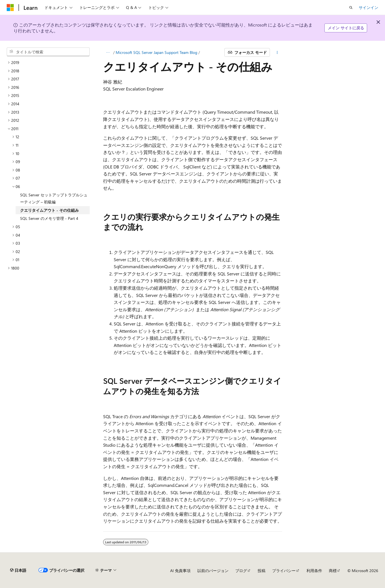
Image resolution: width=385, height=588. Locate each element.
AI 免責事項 (180, 571)
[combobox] (48, 52)
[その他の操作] (277, 53)
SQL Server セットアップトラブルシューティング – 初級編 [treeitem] (54, 198)
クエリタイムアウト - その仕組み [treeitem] (49, 210)
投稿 (262, 571)
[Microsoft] (10, 8)
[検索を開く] (351, 8)
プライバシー (284, 571)
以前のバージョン (213, 571)
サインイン (369, 7)
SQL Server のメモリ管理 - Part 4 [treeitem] (49, 218)
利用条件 (314, 571)
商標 (333, 571)
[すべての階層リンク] (108, 53)
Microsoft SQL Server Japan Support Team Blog (156, 52)
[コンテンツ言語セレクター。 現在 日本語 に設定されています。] (18, 570)
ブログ (241, 571)
